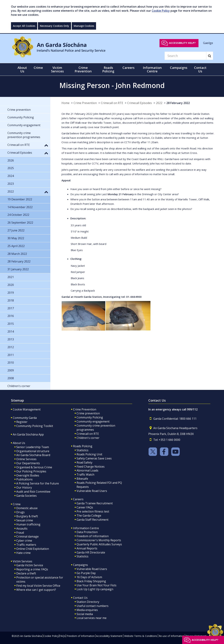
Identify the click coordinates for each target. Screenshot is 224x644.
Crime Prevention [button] (83, 69)
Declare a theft (26, 573)
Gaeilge (208, 43)
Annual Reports (87, 548)
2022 (159, 103)
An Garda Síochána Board (33, 455)
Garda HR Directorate (91, 552)
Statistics (82, 450)
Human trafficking (28, 524)
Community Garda (25, 418)
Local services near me (92, 618)
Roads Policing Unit (89, 454)
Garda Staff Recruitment (93, 520)
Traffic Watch (85, 475)
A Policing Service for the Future (38, 483)
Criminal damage (27, 536)
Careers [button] (128, 68)
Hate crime (23, 553)
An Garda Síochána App (28, 434)
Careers (78, 499)
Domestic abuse (27, 508)
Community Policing (90, 417)
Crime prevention (88, 413)
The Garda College (89, 516)
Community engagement (93, 421)
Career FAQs (85, 507)
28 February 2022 (178, 103)
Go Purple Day (86, 573)
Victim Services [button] (57, 69)
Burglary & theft (27, 516)
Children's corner (88, 438)
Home (65, 103)
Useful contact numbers (93, 606)
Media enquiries (87, 610)
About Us (19, 443)
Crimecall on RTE (112, 103)
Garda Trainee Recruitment (95, 503)
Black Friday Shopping (91, 581)
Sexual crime (25, 520)
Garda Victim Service (30, 565)
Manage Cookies (84, 26)
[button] (46, 145)
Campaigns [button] (179, 68)
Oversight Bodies (28, 475)
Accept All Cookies (24, 26)
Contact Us (80, 598)
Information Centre (86, 528)
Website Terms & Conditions (141, 636)
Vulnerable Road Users (92, 491)
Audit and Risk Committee (33, 492)
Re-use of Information (172, 636)
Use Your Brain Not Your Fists (96, 585)
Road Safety (84, 462)
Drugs (20, 512)
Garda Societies (26, 496)
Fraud (20, 533)
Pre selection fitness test (93, 511)
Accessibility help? (182, 43)
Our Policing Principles (31, 471)
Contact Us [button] (200, 69)
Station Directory (88, 602)
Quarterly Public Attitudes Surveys (99, 544)
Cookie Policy (161, 11)
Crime (17, 504)
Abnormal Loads (87, 470)
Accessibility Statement (109, 636)
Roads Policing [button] (108, 69)
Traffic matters (26, 545)
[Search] (185, 56)
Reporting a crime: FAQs (32, 569)
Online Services (26, 459)
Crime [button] (38, 68)
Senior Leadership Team (33, 447)
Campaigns (80, 565)
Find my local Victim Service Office (38, 586)
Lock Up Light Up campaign (95, 589)
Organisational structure (33, 451)
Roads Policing (83, 446)
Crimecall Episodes (140, 103)
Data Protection (87, 532)
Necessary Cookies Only (54, 26)
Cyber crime (24, 541)
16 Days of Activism (89, 577)
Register (22, 422)
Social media (85, 614)
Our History (24, 487)
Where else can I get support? (36, 590)
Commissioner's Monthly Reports (99, 540)
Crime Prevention (85, 103)
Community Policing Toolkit (35, 426)
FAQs (62, 636)
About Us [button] (22, 69)
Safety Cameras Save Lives (94, 458)
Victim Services (23, 561)
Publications (24, 479)
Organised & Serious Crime (34, 467)
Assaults (22, 528)
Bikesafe (82, 479)
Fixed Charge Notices (91, 467)
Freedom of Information (93, 536)
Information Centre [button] (152, 69)
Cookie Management (27, 409)
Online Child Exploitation (33, 549)
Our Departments (28, 463)
